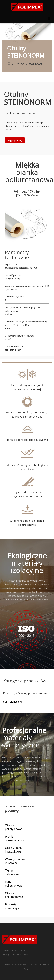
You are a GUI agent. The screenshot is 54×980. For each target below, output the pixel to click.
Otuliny (12, 702)
